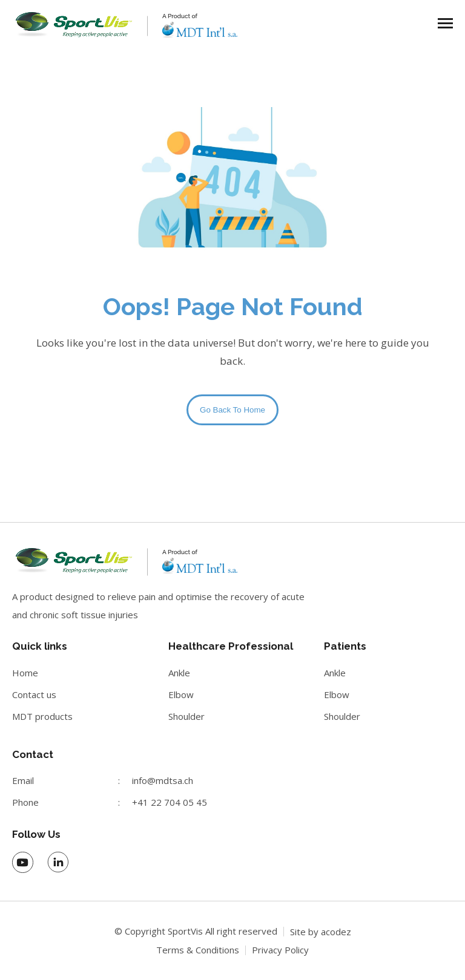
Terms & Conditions (198, 950)
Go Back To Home (232, 410)
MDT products (42, 716)
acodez (336, 932)
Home (25, 673)
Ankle (179, 673)
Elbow (181, 694)
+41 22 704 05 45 (170, 802)
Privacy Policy (280, 950)
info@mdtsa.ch (163, 780)
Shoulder (186, 716)
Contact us (34, 694)
